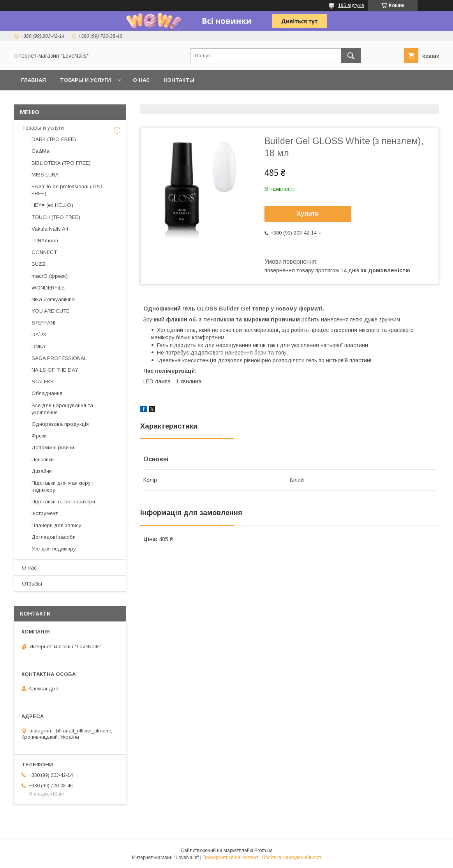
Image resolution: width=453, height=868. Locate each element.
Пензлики (43, 460)
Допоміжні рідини (53, 447)
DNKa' (39, 347)
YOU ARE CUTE (50, 311)
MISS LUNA (45, 175)
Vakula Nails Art (50, 229)
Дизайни (42, 471)
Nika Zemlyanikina (53, 299)
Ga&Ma (41, 151)
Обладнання (47, 393)
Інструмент (45, 513)
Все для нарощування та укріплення (62, 409)
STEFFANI (43, 323)
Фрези (39, 436)
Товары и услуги (85, 80)
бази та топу (271, 353)
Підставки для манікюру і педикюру (63, 486)
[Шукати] (351, 56)
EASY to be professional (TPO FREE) (67, 190)
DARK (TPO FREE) (54, 139)
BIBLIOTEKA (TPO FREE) (61, 163)
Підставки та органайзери (63, 502)
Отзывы (32, 584)
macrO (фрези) (50, 276)
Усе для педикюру (54, 549)
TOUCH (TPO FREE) (56, 217)
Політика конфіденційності (291, 857)
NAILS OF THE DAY (55, 370)
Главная (33, 80)
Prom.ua (264, 850)
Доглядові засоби (54, 537)
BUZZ (39, 264)
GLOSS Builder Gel (224, 309)
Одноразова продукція (60, 424)
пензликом (219, 319)
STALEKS (43, 382)
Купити (308, 214)
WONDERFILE (48, 288)
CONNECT (44, 252)
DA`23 (39, 334)
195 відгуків (351, 5)
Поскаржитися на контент (230, 857)
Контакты (179, 80)
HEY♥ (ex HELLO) (52, 205)
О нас (141, 80)
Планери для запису (56, 525)
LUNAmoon (45, 241)
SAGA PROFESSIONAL (59, 358)
